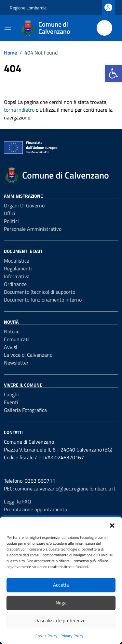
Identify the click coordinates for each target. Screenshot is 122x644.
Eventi (11, 402)
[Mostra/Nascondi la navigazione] (8, 27)
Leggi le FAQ (18, 502)
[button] (114, 73)
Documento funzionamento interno (43, 300)
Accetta (61, 585)
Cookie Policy (46, 636)
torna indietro (19, 110)
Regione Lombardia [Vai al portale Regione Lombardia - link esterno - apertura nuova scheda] (28, 8)
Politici (11, 221)
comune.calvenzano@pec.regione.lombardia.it (65, 489)
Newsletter (16, 363)
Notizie (12, 331)
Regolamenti (18, 268)
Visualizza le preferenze (61, 620)
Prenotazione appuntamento (35, 509)
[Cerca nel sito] (104, 28)
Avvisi (11, 347)
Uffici (10, 213)
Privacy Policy (72, 636)
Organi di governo (24, 205)
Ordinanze (15, 284)
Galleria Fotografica (25, 410)
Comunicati (16, 339)
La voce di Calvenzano (28, 355)
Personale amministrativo (33, 229)
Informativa (17, 276)
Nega (61, 603)
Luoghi (11, 394)
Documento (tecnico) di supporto (40, 292)
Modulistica (17, 261)
